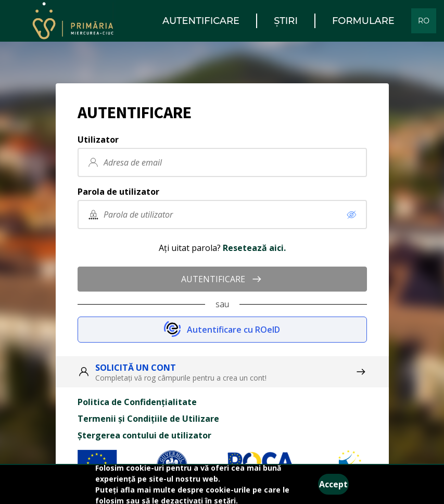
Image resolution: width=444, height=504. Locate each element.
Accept (333, 484)
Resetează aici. (254, 248)
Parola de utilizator (118, 192)
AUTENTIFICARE (222, 279)
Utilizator (98, 140)
